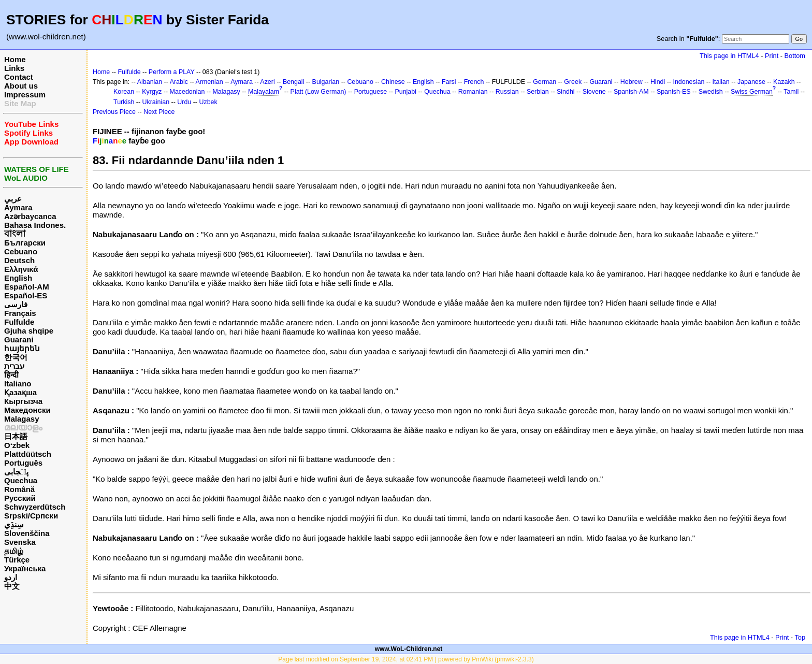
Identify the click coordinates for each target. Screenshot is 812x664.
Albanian (150, 82)
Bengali (294, 82)
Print (772, 56)
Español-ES (26, 295)
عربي (13, 199)
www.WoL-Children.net (409, 649)
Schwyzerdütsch (35, 507)
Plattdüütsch (28, 454)
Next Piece (159, 112)
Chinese (393, 82)
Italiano (18, 384)
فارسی (16, 304)
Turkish (124, 102)
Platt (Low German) (318, 92)
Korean (124, 92)
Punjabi (405, 92)
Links (14, 68)
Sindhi (566, 92)
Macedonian (187, 92)
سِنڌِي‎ (14, 524)
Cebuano (21, 251)
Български (25, 243)
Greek (573, 82)
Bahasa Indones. (35, 225)
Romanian (473, 92)
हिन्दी (11, 375)
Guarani (19, 340)
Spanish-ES (674, 92)
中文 (12, 586)
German (545, 82)
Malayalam (264, 92)
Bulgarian (326, 82)
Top (800, 637)
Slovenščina (27, 533)
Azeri (267, 82)
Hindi (658, 82)
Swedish (711, 92)
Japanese (751, 82)
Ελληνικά (21, 269)
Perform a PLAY (172, 72)
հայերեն (22, 348)
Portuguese (371, 92)
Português (23, 463)
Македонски (27, 410)
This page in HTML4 (729, 56)
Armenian (209, 82)
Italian (721, 82)
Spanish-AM (631, 92)
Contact (19, 77)
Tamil (791, 92)
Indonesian (688, 82)
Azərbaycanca (30, 216)
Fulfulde (19, 322)
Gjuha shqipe (29, 331)
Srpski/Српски (31, 516)
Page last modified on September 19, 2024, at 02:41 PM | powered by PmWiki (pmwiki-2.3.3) (406, 659)
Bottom (795, 56)
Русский (20, 498)
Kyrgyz (152, 92)
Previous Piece (114, 112)
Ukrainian (156, 102)
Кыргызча (23, 401)
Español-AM (27, 287)
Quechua (21, 480)
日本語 (16, 436)
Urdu (184, 102)
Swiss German (752, 92)
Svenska (20, 542)
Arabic (179, 82)
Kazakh (784, 82)
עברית (14, 366)
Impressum (25, 95)
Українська (25, 568)
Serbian (538, 92)
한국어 (16, 357)
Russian (507, 92)
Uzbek (208, 102)
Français (20, 313)
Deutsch (19, 260)
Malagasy (22, 419)
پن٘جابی (16, 472)
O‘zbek (17, 445)
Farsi (449, 82)
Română (19, 489)
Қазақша (20, 392)
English (18, 278)
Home (15, 59)
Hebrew (632, 82)
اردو (11, 577)
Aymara (18, 207)
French (474, 82)
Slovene (594, 92)
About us (21, 86)
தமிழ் (14, 551)
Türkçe (17, 560)
